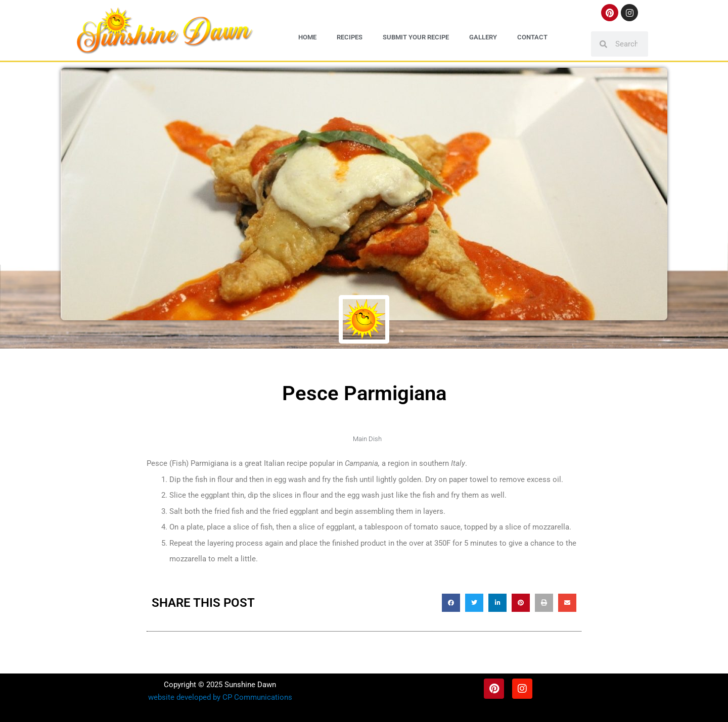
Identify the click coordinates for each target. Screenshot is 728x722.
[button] (451, 603)
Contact (532, 37)
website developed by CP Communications (220, 697)
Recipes (350, 37)
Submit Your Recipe (416, 37)
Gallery (483, 37)
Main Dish (367, 439)
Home (307, 37)
